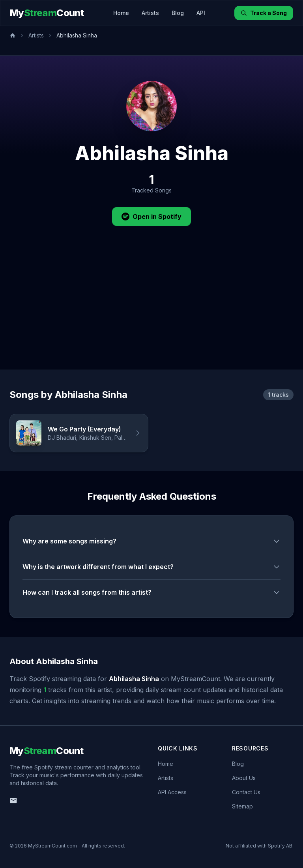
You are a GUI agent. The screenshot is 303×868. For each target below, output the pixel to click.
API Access (172, 792)
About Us (244, 778)
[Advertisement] (151, 310)
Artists (150, 13)
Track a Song (264, 13)
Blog (178, 13)
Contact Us (246, 792)
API (201, 13)
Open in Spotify (151, 217)
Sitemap (242, 806)
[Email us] (13, 801)
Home (121, 13)
